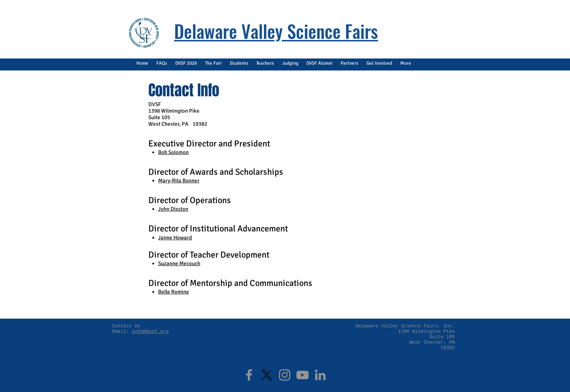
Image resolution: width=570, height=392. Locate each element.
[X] (267, 375)
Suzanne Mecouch (179, 263)
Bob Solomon (173, 152)
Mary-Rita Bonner (179, 181)
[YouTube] (302, 375)
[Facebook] (249, 375)
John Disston (173, 209)
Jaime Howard (175, 238)
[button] (162, 63)
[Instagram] (285, 375)
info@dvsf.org (150, 332)
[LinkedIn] (320, 375)
